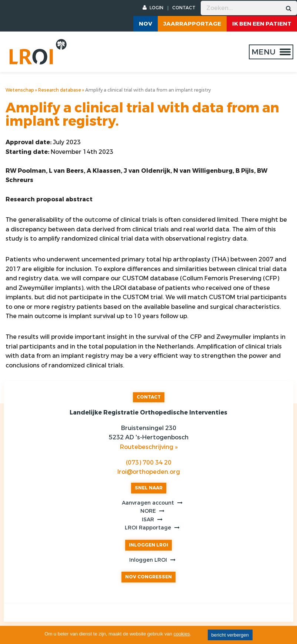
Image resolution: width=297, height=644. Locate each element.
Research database (60, 90)
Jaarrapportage (192, 24)
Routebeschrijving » (149, 447)
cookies (182, 634)
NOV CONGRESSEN (148, 577)
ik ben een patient (262, 24)
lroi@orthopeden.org (149, 472)
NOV (146, 24)
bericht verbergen (230, 635)
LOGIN (153, 8)
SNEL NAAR (149, 488)
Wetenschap (20, 90)
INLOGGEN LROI (148, 545)
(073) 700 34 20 (149, 463)
